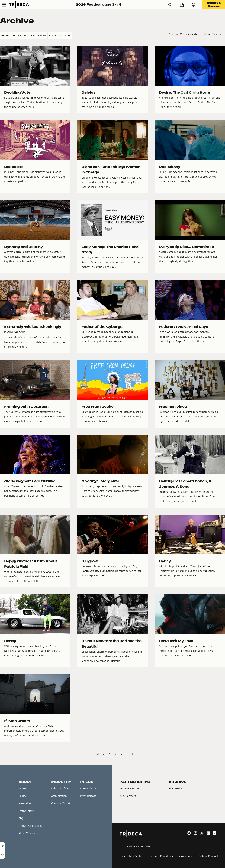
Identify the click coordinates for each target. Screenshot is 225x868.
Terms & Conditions (161, 856)
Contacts (24, 796)
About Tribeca (27, 833)
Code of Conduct (208, 856)
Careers (23, 788)
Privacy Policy (186, 856)
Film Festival (176, 788)
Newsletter (25, 803)
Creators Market (61, 803)
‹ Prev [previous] (3, 754)
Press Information (91, 788)
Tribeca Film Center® (132, 856)
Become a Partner (130, 788)
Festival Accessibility (30, 826)
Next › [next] (222, 754)
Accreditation (59, 796)
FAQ (21, 818)
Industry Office (60, 788)
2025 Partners (128, 796)
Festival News (26, 811)
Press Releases (89, 796)
